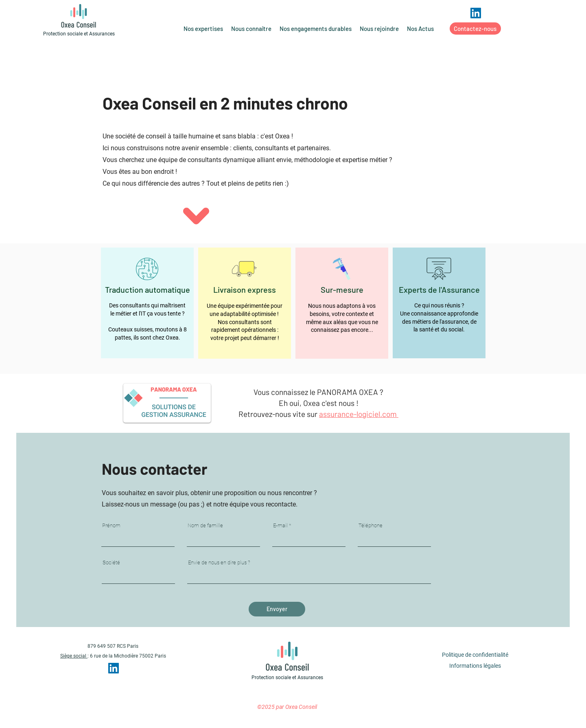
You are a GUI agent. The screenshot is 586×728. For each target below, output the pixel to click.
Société (111, 562)
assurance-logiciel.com (359, 414)
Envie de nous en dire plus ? (219, 562)
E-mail (280, 525)
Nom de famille (205, 525)
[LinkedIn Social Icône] (476, 13)
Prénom (111, 525)
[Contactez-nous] (475, 29)
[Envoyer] (277, 609)
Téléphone (371, 525)
